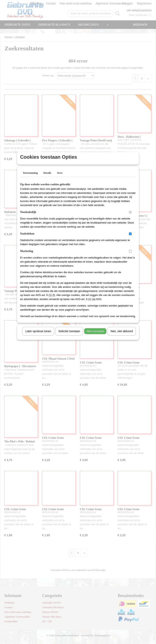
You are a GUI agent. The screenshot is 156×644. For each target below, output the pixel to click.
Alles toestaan (95, 336)
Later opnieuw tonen (38, 336)
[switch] (130, 218)
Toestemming (30, 178)
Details (47, 178)
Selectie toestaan (69, 336)
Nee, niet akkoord (122, 336)
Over (60, 178)
